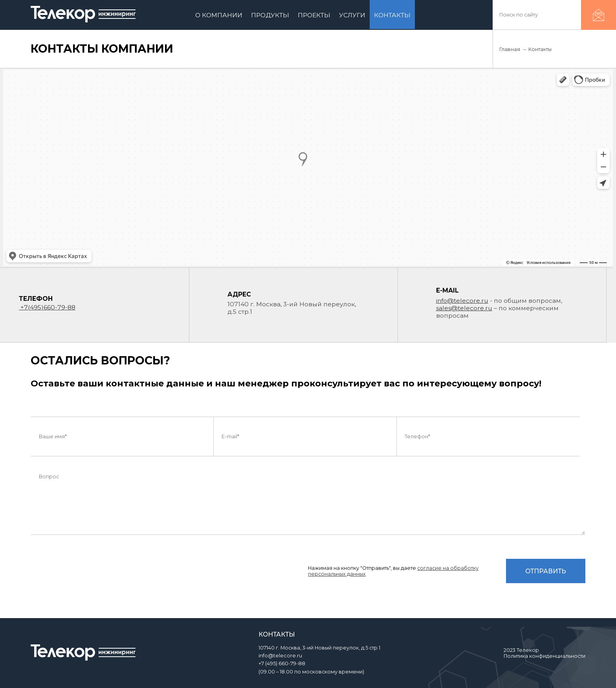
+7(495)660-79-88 (47, 307)
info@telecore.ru (462, 301)
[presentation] (90, 575)
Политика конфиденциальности (544, 656)
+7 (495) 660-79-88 (282, 663)
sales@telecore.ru (464, 308)
